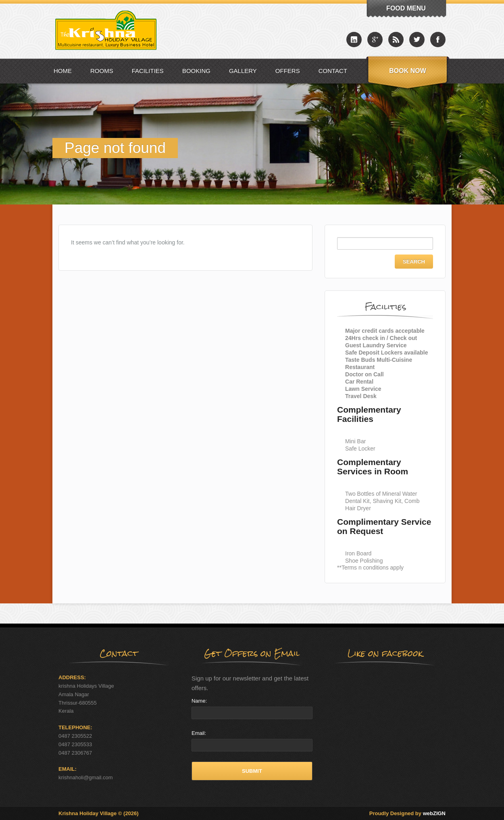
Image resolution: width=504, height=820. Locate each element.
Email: (199, 733)
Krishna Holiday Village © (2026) (99, 813)
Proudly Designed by (407, 813)
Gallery (243, 71)
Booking (196, 71)
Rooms (102, 71)
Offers (288, 71)
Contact (333, 71)
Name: (199, 701)
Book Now (408, 71)
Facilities (148, 71)
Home (63, 71)
